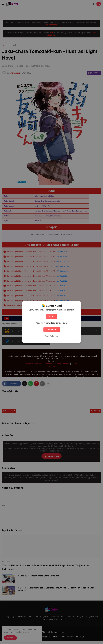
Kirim (51, 316)
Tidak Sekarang (51, 336)
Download (52, 330)
